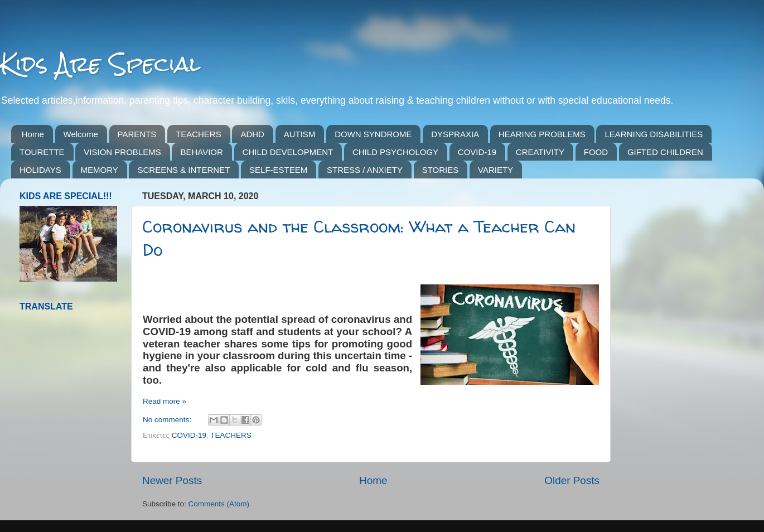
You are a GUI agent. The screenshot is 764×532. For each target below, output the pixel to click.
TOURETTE (42, 152)
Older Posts (572, 480)
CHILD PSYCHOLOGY (395, 152)
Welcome (81, 134)
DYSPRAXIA (455, 134)
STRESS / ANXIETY (365, 170)
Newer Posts (172, 480)
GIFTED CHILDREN (665, 152)
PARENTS (137, 134)
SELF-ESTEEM (278, 170)
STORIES (441, 170)
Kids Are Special (100, 64)
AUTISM (300, 134)
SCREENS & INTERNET (183, 170)
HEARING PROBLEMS (542, 134)
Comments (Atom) (219, 504)
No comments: (168, 420)
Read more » (165, 401)
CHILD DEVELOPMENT (288, 152)
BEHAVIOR (201, 152)
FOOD (596, 152)
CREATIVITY (540, 152)
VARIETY (495, 170)
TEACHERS (199, 134)
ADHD (252, 134)
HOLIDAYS (40, 170)
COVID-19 (477, 152)
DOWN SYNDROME (373, 134)
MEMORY (100, 170)
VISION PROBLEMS (122, 152)
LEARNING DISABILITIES (654, 134)
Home (33, 134)
